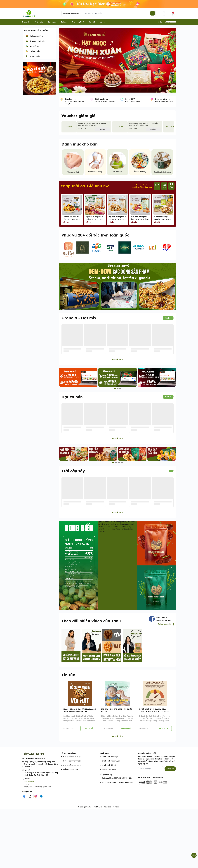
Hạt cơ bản (72, 399)
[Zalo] (41, 799)
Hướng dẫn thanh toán (72, 763)
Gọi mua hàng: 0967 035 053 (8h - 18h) (117, 780)
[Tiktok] (30, 799)
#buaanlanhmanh (105, 529)
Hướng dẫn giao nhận (72, 767)
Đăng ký (170, 771)
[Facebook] (24, 799)
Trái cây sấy (73, 473)
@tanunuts (103, 524)
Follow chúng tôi (165, 626)
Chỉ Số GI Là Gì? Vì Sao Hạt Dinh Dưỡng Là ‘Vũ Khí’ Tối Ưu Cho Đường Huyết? (154, 713)
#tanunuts (125, 526)
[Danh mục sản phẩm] (72, 14)
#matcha (102, 531)
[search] (153, 14)
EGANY (99, 809)
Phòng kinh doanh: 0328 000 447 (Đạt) (117, 785)
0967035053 (29, 783)
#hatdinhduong (125, 529)
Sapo (117, 809)
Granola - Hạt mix (79, 320)
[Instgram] (36, 799)
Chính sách (104, 755)
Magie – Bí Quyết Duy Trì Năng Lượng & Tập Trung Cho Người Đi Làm (80, 713)
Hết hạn (102, 131)
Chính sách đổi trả (109, 767)
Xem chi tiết (88, 731)
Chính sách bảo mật (110, 759)
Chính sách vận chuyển (111, 763)
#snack (116, 529)
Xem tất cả (118, 362)
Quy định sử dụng (109, 772)
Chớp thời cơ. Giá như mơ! (86, 188)
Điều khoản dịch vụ (71, 772)
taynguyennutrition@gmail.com (38, 789)
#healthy (133, 526)
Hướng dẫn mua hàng (72, 759)
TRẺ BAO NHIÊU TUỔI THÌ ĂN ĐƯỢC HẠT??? (116, 713)
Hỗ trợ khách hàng (69, 755)
